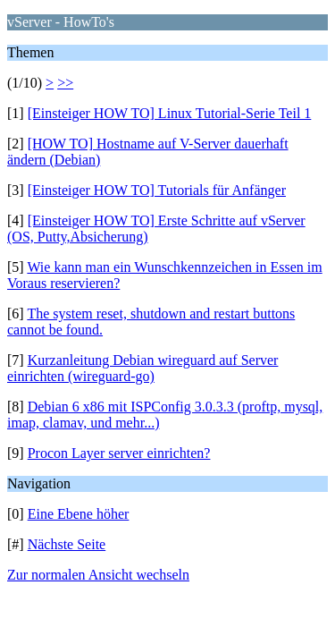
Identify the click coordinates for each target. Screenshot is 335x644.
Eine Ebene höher (79, 514)
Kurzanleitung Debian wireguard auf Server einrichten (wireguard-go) (142, 368)
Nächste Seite (67, 544)
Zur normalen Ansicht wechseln (98, 575)
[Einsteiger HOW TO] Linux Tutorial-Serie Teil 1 (170, 113)
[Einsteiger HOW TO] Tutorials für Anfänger (157, 190)
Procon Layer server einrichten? (119, 453)
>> (65, 83)
